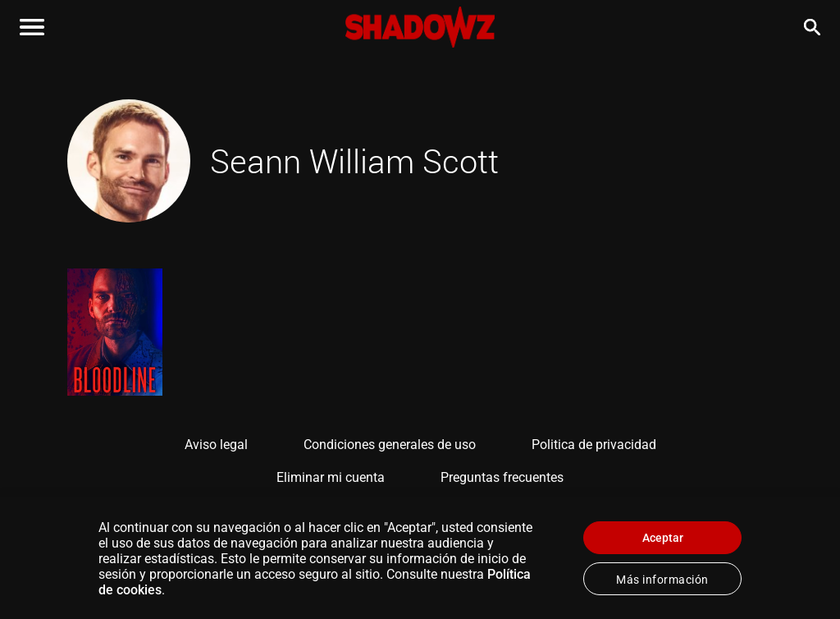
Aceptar (663, 538)
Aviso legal (216, 445)
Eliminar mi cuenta (331, 477)
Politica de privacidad (594, 445)
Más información (662, 580)
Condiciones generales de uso (390, 445)
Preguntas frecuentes (502, 477)
